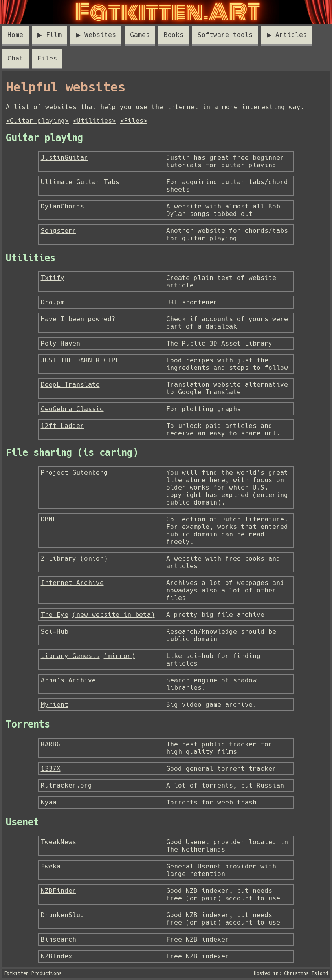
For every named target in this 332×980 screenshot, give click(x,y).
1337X (51, 769)
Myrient (55, 705)
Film (54, 35)
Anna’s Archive (68, 680)
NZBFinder (59, 891)
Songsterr (59, 231)
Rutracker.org (66, 785)
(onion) (94, 559)
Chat (15, 58)
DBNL (49, 519)
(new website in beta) (114, 615)
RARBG (51, 744)
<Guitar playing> (37, 121)
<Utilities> (94, 121)
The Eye (55, 615)
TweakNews (59, 842)
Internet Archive (72, 583)
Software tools (225, 35)
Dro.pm (53, 302)
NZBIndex (57, 956)
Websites (100, 35)
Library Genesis (70, 656)
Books (174, 35)
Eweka (51, 866)
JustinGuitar (64, 158)
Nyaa (49, 802)
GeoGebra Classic (72, 409)
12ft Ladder (62, 426)
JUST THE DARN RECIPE (80, 360)
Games (140, 35)
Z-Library (59, 559)
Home (15, 35)
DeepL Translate (70, 385)
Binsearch (59, 939)
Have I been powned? (78, 319)
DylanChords (62, 206)
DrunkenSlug (62, 915)
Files (47, 58)
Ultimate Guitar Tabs (80, 182)
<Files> (134, 121)
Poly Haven (61, 343)
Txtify (53, 278)
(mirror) (119, 656)
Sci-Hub (55, 632)
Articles (291, 35)
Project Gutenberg (74, 473)
